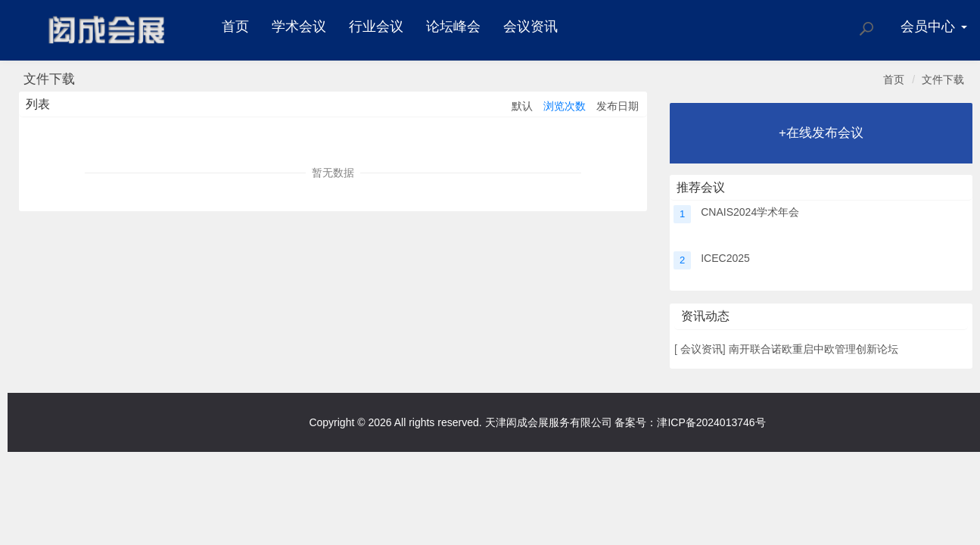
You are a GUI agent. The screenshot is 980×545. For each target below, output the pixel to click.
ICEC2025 (725, 258)
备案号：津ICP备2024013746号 (690, 422)
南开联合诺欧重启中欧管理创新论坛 (814, 349)
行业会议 (376, 26)
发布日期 (618, 106)
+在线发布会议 (821, 133)
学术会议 (299, 26)
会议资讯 (530, 26)
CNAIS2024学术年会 (750, 212)
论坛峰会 (453, 26)
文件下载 (943, 79)
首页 (235, 26)
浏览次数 (565, 106)
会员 (933, 26)
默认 (522, 106)
